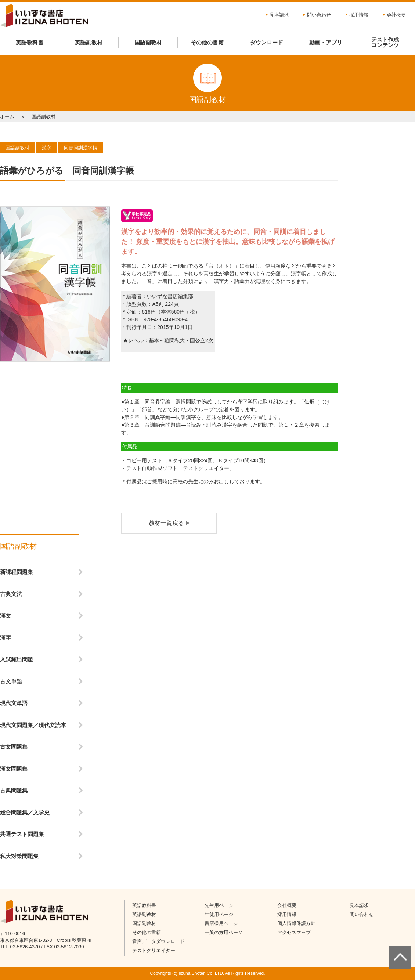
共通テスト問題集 (22, 834)
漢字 (6, 638)
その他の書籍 (207, 42)
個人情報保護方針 (296, 923)
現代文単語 (14, 703)
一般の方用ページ (224, 932)
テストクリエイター (154, 950)
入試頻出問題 (17, 659)
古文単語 (11, 681)
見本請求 (279, 15)
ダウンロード (267, 42)
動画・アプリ (326, 42)
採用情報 (359, 15)
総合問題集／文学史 (25, 812)
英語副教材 (89, 42)
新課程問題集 (17, 572)
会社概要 (396, 15)
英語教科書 (30, 42)
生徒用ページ (219, 914)
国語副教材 (148, 42)
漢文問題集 (14, 769)
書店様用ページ (221, 923)
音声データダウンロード (158, 941)
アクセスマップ (294, 932)
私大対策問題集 (19, 856)
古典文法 (11, 594)
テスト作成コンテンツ (385, 42)
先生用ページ (219, 905)
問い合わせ (319, 15)
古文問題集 (14, 747)
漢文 (6, 616)
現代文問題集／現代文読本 (33, 725)
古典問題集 (14, 790)
